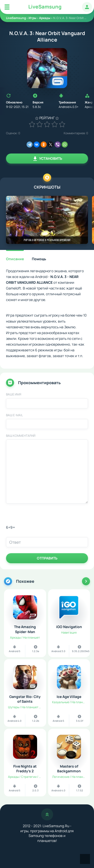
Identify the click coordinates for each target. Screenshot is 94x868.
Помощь (39, 259)
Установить (47, 159)
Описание (15, 259)
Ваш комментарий (21, 436)
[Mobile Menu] (7, 7)
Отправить (47, 558)
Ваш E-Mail (14, 415)
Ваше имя (14, 394)
